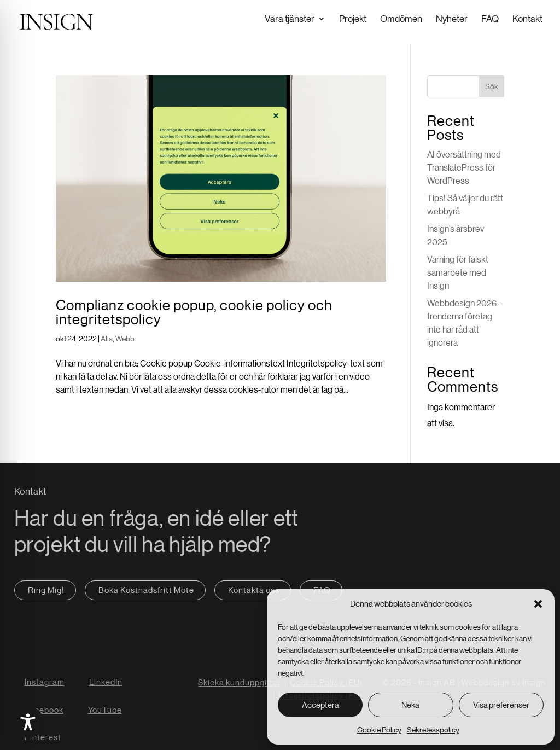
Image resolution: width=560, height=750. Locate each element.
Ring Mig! (46, 589)
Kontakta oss (254, 589)
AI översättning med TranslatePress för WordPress (464, 166)
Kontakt (527, 18)
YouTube (105, 709)
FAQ (490, 18)
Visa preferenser (501, 705)
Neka (410, 705)
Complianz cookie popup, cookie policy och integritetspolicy (194, 311)
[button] (538, 604)
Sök (492, 85)
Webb (125, 338)
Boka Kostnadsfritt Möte (146, 589)
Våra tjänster (290, 18)
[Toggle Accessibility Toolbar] (28, 722)
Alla (107, 338)
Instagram (45, 681)
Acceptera (320, 705)
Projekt (353, 18)
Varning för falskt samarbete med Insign (458, 271)
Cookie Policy (379, 730)
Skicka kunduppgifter (240, 681)
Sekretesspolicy (433, 730)
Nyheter (452, 18)
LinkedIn (106, 681)
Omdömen (401, 18)
